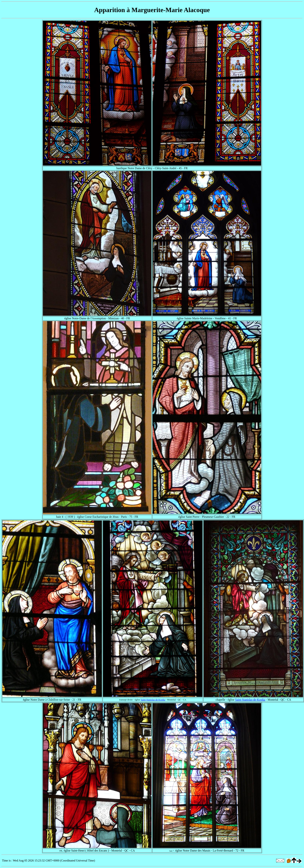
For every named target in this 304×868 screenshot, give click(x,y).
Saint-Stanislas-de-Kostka (153, 700)
